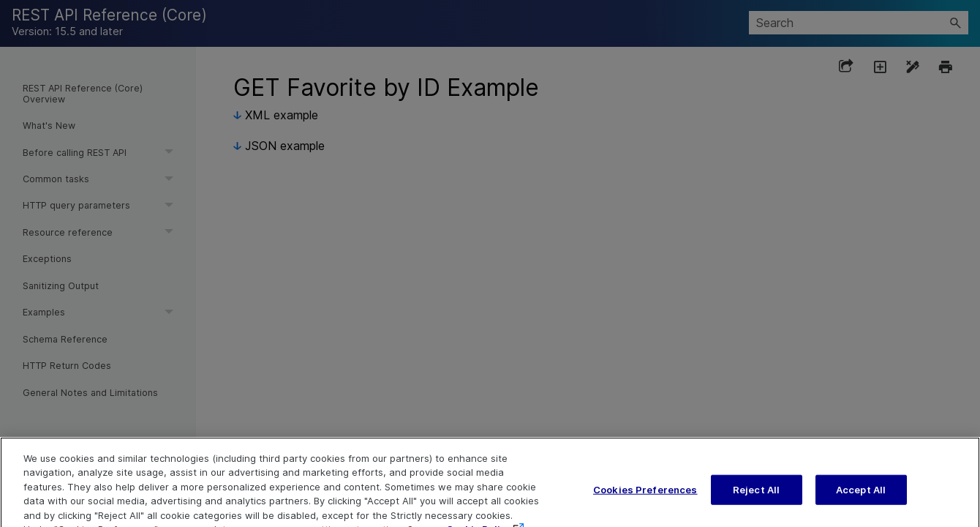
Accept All (861, 500)
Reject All (756, 500)
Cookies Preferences (645, 500)
